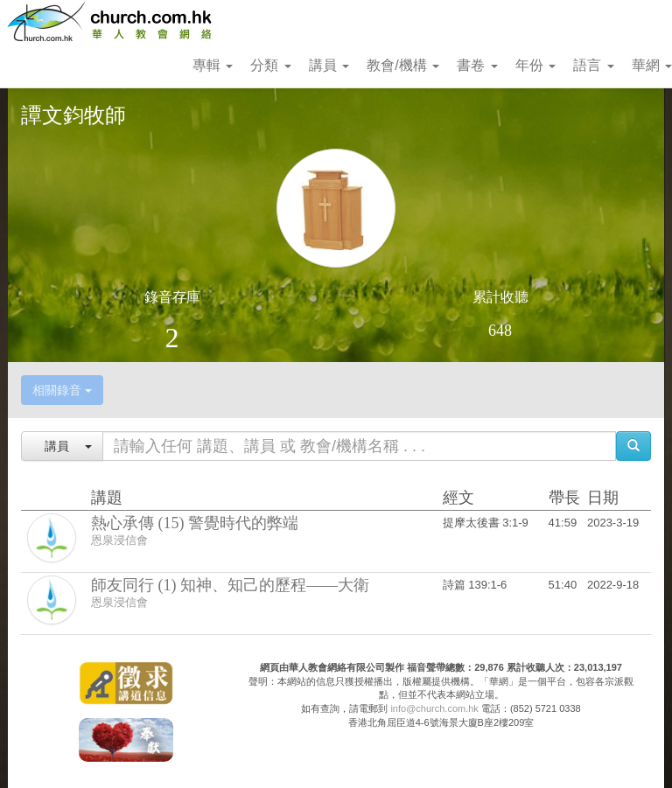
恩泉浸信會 (119, 540)
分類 (270, 65)
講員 (329, 65)
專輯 (213, 65)
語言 (593, 65)
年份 (535, 65)
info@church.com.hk (434, 708)
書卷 (477, 65)
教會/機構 (403, 65)
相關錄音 (62, 390)
